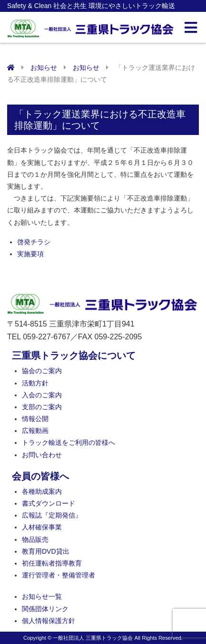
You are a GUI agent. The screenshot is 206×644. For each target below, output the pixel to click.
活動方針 (35, 383)
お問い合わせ (42, 455)
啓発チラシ (34, 242)
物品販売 (35, 539)
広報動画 (35, 431)
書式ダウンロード (49, 503)
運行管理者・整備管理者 (59, 575)
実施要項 (30, 254)
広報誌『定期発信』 (52, 515)
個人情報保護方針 (49, 621)
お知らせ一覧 (42, 596)
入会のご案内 (42, 395)
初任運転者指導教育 (52, 563)
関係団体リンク (45, 609)
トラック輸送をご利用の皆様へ (69, 442)
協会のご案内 (42, 371)
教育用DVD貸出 (46, 551)
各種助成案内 (42, 491)
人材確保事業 (42, 527)
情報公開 (35, 419)
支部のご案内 (42, 407)
